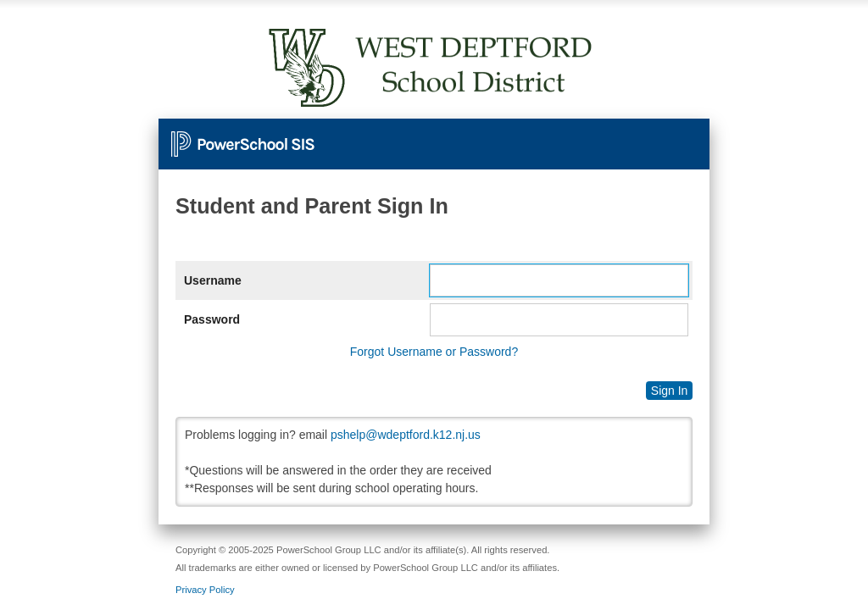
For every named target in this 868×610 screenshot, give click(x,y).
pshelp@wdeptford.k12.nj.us (406, 435)
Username (213, 280)
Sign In (670, 391)
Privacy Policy (205, 590)
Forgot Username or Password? (434, 352)
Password (212, 319)
